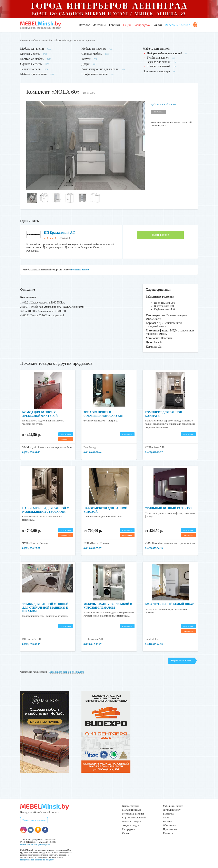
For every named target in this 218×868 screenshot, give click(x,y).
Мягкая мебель (30, 54)
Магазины (99, 25)
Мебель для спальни (33, 74)
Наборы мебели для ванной (67, 40)
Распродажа (142, 25)
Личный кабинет (172, 810)
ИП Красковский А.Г (60, 233)
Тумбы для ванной (158, 58)
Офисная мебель (31, 64)
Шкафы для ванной (159, 66)
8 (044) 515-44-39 (154, 644)
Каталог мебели (130, 806)
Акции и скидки (131, 825)
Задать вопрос (160, 235)
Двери (85, 64)
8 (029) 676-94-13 (31, 452)
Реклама (167, 821)
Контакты (168, 833)
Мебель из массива (94, 49)
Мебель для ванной (41, 40)
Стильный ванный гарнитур (169, 508)
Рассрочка (168, 814)
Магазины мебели (132, 810)
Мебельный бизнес (177, 25)
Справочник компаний (134, 818)
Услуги (86, 59)
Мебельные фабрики (133, 814)
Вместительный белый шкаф (170, 604)
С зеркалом (89, 40)
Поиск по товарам (132, 821)
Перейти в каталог (181, 660)
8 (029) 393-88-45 (31, 644)
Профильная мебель (95, 74)
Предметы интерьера (156, 71)
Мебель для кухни (32, 49)
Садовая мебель (92, 54)
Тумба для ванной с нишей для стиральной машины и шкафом (45, 608)
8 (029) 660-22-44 (92, 452)
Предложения (170, 829)
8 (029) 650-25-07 (31, 548)
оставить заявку (80, 270)
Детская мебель (30, 69)
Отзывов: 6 (65, 238)
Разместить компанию (34, 820)
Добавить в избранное (163, 104)
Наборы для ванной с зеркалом (66, 672)
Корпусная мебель (32, 59)
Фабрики (114, 25)
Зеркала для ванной (159, 62)
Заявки (157, 25)
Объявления (169, 825)
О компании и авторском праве (35, 844)
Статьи (126, 833)
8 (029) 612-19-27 (154, 452)
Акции (127, 25)
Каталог (84, 25)
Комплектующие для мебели (100, 69)
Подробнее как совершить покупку (37, 860)
